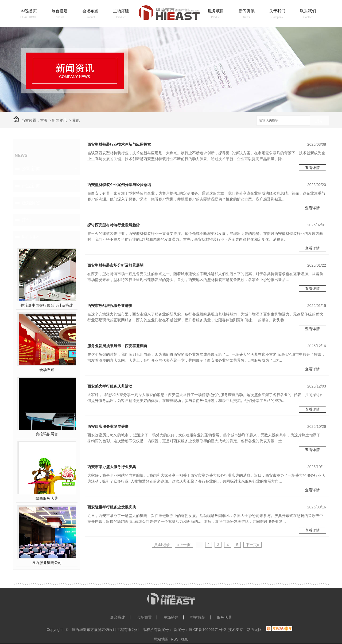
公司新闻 (31, 169)
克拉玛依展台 (47, 434)
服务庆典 (224, 617)
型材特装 (198, 617)
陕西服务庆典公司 (47, 563)
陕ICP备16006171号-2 (207, 630)
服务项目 (216, 11)
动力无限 (254, 630)
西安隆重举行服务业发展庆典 (112, 507)
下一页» (252, 545)
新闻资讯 (247, 11)
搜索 (319, 121)
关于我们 (277, 11)
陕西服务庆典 (47, 498)
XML (184, 639)
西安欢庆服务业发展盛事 (108, 426)
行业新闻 (31, 186)
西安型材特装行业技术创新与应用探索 (119, 144)
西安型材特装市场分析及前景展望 (115, 265)
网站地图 (161, 639)
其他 (76, 120)
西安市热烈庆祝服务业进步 (110, 306)
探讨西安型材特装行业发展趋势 (114, 225)
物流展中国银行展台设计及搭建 (47, 305)
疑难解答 (31, 203)
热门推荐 (31, 237)
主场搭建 (121, 11)
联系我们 (308, 11)
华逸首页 (29, 11)
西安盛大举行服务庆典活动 (110, 386)
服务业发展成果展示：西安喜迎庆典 (117, 346)
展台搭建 (60, 11)
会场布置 (90, 11)
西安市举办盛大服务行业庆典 (112, 467)
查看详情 (312, 168)
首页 (44, 120)
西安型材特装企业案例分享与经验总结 (119, 185)
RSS (175, 639)
